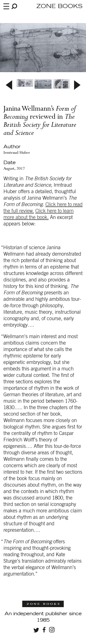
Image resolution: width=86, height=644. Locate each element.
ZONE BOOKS (60, 6)
